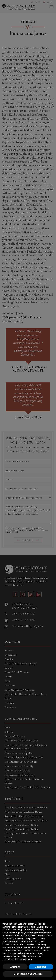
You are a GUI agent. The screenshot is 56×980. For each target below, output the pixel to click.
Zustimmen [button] (41, 967)
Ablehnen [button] (15, 967)
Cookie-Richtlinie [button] (32, 936)
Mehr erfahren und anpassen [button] (28, 974)
